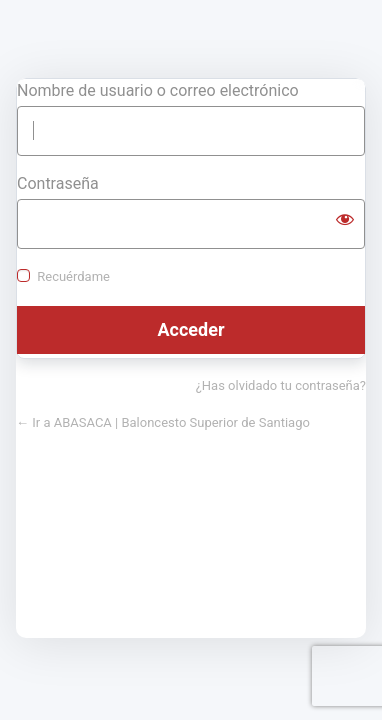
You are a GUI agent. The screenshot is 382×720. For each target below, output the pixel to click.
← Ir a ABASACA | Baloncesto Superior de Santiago (163, 422)
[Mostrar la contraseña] (345, 219)
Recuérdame (73, 276)
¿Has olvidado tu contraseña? (281, 385)
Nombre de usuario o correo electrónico (158, 90)
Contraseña (58, 183)
